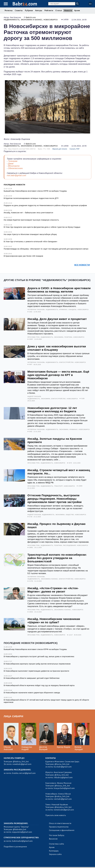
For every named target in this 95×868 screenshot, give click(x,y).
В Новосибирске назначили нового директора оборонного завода (32, 693)
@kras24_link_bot (62, 786)
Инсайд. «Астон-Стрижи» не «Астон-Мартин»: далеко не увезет (53, 590)
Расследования (69, 545)
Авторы (39, 11)
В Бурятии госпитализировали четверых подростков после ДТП (31, 198)
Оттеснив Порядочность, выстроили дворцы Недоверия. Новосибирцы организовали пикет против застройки (55, 499)
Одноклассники (15, 168)
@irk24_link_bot (62, 775)
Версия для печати (60, 149)
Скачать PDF (75, 149)
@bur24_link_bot (62, 764)
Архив (77, 11)
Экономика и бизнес (32, 20)
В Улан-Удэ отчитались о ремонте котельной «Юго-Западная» (30, 242)
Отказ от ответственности (60, 823)
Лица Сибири (13, 716)
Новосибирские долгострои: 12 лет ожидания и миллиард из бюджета (52, 410)
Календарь (54, 851)
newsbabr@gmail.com (22, 764)
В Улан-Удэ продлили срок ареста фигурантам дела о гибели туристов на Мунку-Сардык (42, 227)
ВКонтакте (14, 166)
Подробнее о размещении (15, 847)
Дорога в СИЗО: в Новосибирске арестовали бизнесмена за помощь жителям (59, 290)
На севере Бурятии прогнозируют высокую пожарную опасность (31, 220)
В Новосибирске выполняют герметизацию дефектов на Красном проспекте (36, 671)
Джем (11, 164)
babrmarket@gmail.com (22, 841)
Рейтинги (49, 11)
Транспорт (58, 486)
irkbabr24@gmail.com (63, 778)
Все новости (82, 265)
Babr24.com (31, 17)
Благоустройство (66, 362)
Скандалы (72, 310)
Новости (68, 11)
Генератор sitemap (59, 863)
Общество (70, 515)
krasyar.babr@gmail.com (64, 788)
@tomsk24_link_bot (63, 807)
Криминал (63, 310)
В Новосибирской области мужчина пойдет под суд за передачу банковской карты (39, 685)
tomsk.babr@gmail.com (64, 810)
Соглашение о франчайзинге (62, 830)
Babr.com (25, 4)
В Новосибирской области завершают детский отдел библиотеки (32, 678)
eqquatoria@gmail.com (22, 832)
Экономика (59, 337)
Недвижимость (12, 20)
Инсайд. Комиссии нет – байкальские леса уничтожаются (28, 213)
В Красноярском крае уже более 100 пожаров (23, 256)
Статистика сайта (57, 844)
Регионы (9, 11)
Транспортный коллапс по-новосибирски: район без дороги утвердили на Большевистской (57, 558)
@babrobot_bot (19, 829)
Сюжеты (19, 11)
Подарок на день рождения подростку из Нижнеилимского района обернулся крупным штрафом (45, 205)
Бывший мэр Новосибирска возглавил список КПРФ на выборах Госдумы (35, 191)
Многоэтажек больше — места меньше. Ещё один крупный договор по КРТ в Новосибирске (58, 375)
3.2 (18, 863)
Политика (68, 337)
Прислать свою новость (56, 815)
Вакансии (53, 839)
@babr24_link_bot (21, 762)
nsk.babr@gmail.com (16, 175)
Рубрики (29, 11)
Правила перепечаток (59, 827)
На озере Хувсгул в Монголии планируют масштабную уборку (30, 234)
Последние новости (14, 185)
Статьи (59, 11)
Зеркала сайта (55, 854)
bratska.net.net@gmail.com (24, 773)
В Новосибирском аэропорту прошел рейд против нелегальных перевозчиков (37, 664)
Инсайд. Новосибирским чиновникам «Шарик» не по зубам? (54, 621)
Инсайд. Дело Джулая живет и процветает (57, 319)
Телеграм (13, 161)
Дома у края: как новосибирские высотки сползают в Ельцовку (57, 348)
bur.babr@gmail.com (63, 767)
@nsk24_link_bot (62, 796)
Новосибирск (51, 20)
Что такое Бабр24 (57, 835)
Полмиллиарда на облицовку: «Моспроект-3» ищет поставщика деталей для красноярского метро (46, 249)
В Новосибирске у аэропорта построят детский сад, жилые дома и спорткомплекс (39, 657)
